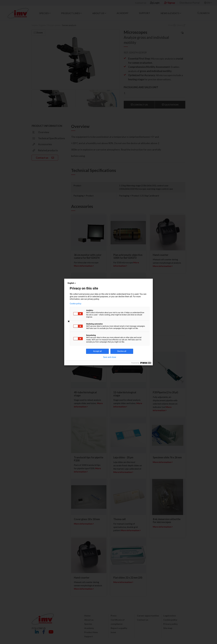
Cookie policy (75, 304)
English (72, 283)
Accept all (97, 351)
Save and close (110, 357)
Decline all (122, 351)
